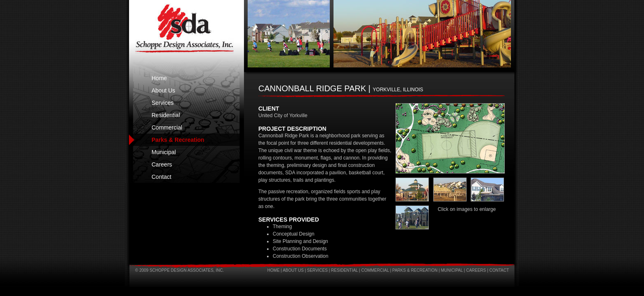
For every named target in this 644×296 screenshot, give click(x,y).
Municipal (164, 152)
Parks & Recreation (178, 140)
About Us (163, 90)
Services (163, 103)
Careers (162, 164)
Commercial (167, 127)
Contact (161, 177)
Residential (166, 115)
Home (159, 78)
